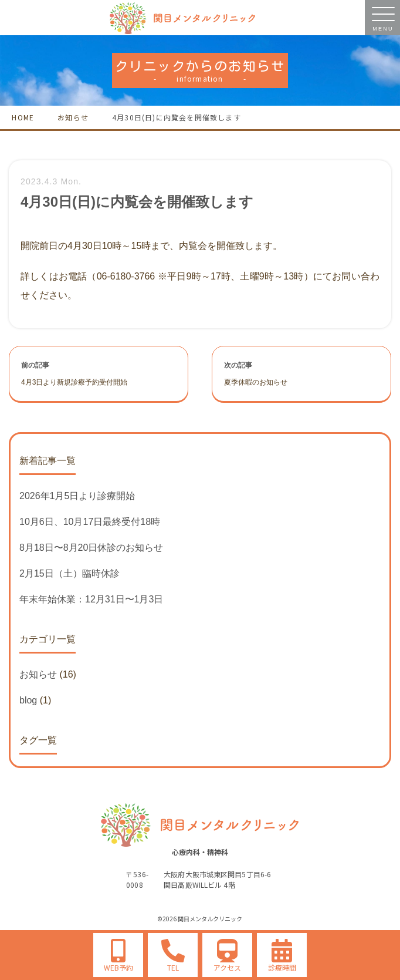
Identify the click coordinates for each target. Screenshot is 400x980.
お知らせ (38, 674)
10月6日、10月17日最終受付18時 (90, 522)
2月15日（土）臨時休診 (70, 573)
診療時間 (282, 967)
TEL (173, 967)
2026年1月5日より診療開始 (77, 496)
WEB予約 (118, 967)
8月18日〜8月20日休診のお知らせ (91, 548)
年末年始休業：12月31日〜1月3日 (91, 599)
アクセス (227, 967)
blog (28, 700)
